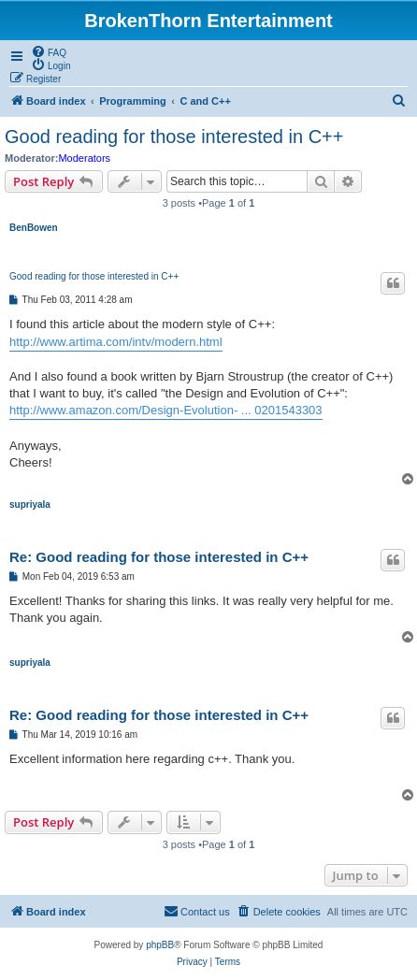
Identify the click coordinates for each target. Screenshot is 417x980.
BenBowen (34, 228)
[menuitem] (49, 51)
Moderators (84, 158)
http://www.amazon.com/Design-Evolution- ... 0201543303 (166, 410)
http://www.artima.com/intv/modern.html (116, 342)
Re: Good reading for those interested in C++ (159, 557)
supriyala (30, 504)
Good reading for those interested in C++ (174, 137)
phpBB (160, 945)
